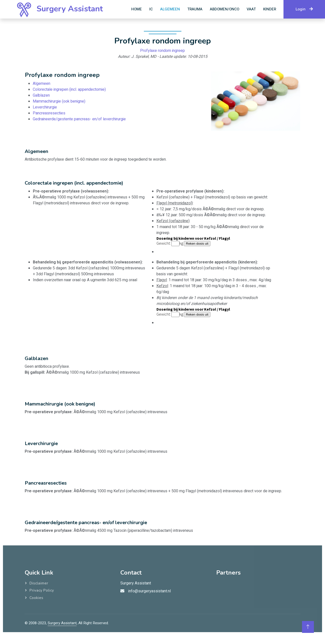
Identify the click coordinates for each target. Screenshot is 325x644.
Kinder (270, 9)
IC (151, 9)
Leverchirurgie (47, 107)
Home (137, 9)
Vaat (251, 9)
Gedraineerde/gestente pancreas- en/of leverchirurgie (80, 118)
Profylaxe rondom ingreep (162, 52)
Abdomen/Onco (225, 9)
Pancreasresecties (52, 113)
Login (304, 9)
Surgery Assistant (62, 623)
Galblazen (44, 96)
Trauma (195, 9)
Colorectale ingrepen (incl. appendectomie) (71, 90)
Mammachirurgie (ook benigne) (61, 101)
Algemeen (170, 9)
